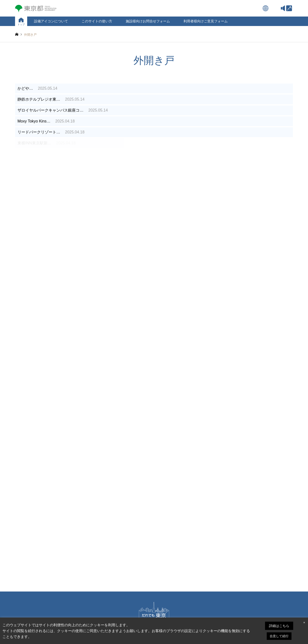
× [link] (304, 622)
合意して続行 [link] (279, 636)
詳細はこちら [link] (279, 626)
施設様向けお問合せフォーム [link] (148, 21)
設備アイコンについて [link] (51, 21)
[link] (289, 8)
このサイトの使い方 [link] (97, 21)
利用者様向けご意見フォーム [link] (206, 21)
